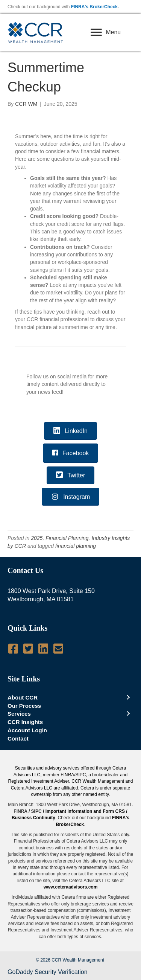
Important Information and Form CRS (85, 811)
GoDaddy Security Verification (48, 972)
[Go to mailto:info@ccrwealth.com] (58, 649)
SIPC (36, 811)
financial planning (76, 546)
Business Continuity (33, 818)
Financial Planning (67, 538)
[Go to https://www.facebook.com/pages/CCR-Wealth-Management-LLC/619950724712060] (13, 649)
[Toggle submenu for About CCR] (128, 698)
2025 (37, 538)
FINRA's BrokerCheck (94, 7)
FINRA (20, 811)
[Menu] (106, 32)
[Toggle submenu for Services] (128, 714)
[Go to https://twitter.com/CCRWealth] (28, 649)
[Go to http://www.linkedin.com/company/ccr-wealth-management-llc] (43, 649)
